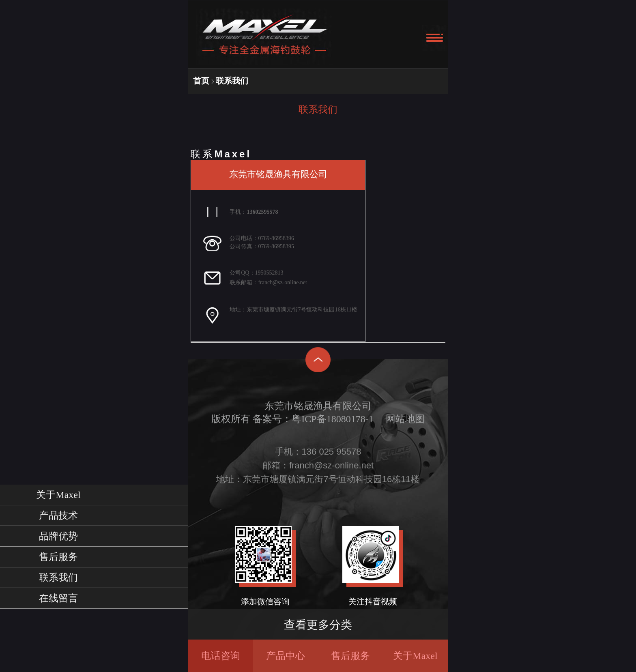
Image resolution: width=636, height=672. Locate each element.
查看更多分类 (318, 625)
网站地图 (405, 419)
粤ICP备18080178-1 (332, 419)
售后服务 (350, 656)
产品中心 (286, 656)
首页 (201, 81)
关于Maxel (415, 656)
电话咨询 (221, 656)
